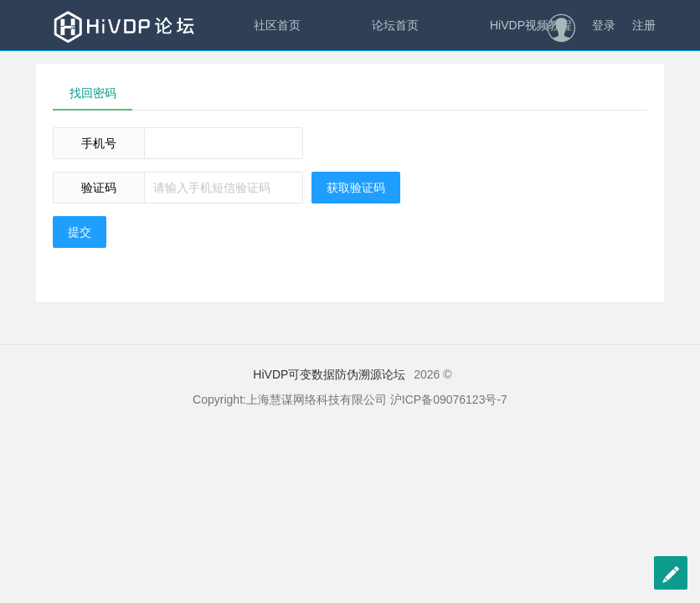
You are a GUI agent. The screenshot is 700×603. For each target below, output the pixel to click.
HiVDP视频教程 (531, 25)
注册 (644, 25)
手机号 (99, 143)
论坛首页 (395, 25)
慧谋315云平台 (293, 75)
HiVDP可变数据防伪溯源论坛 (329, 374)
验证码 (99, 188)
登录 (604, 25)
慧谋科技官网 (438, 75)
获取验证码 (356, 188)
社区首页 (277, 25)
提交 (80, 232)
